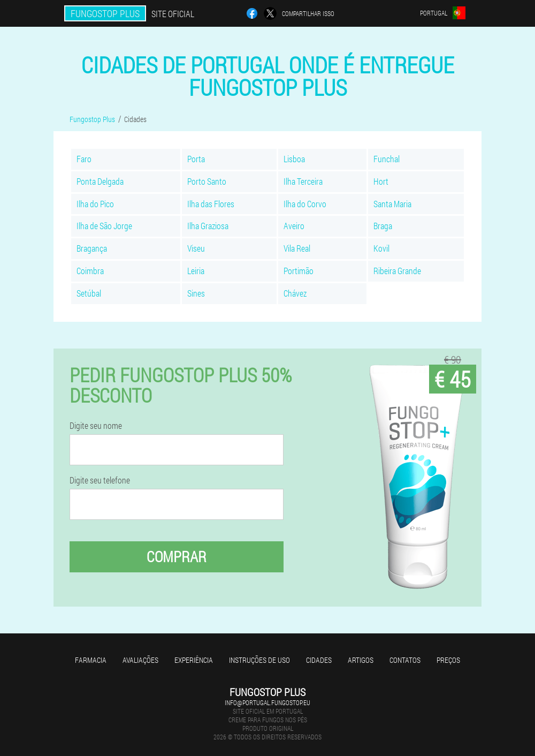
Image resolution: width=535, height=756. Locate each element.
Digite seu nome (96, 426)
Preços (448, 660)
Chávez (295, 293)
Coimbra (90, 271)
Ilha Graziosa (208, 226)
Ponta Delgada (100, 181)
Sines (196, 293)
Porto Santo (207, 181)
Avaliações (140, 660)
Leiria (196, 271)
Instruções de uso (259, 660)
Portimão (299, 271)
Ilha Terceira (303, 181)
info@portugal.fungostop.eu (267, 702)
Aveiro (294, 226)
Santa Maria (392, 204)
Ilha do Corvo (305, 204)
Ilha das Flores (211, 204)
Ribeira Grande (397, 271)
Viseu (196, 248)
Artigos (361, 660)
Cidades (319, 660)
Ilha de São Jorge (104, 226)
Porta (196, 159)
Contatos (405, 660)
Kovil (381, 248)
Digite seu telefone (100, 480)
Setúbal (89, 293)
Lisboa (294, 159)
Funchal (387, 159)
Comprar (177, 557)
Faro (84, 159)
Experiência (194, 660)
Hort (381, 181)
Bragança (92, 248)
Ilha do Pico (95, 204)
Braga (383, 226)
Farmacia (91, 660)
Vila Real (297, 248)
